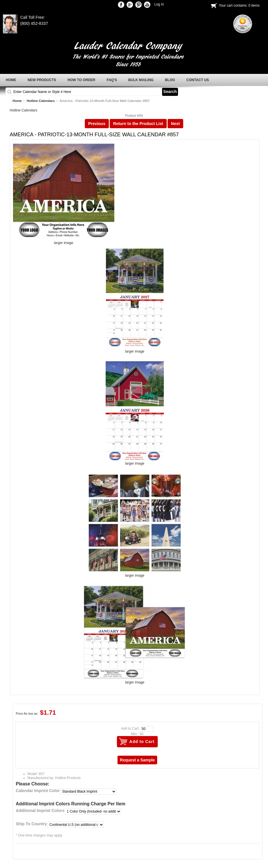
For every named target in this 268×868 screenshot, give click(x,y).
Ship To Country (32, 824)
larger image (135, 350)
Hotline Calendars (41, 101)
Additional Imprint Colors (40, 811)
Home (17, 101)
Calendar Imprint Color (38, 791)
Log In (159, 4)
